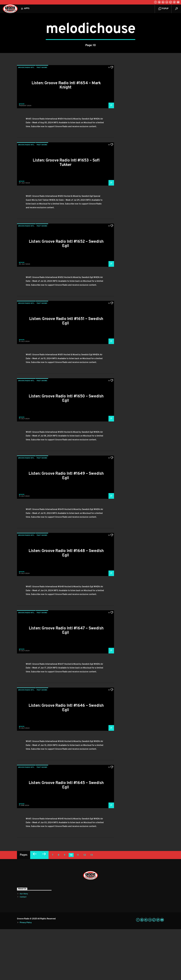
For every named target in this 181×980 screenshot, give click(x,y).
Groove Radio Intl (26, 118)
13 (92, 906)
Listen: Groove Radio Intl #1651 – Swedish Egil (66, 372)
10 (71, 906)
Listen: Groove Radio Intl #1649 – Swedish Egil (66, 527)
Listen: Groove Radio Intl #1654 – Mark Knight (66, 136)
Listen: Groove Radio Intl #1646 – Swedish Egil (66, 759)
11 (78, 906)
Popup (163, 9)
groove (22, 155)
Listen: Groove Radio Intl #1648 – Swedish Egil (66, 604)
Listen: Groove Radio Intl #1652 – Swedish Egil (66, 295)
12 (85, 906)
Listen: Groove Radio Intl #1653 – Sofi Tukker (66, 214)
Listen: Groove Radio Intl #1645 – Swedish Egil (66, 836)
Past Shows (42, 118)
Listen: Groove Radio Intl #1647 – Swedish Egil (66, 681)
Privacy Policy (26, 974)
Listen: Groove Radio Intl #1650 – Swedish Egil (66, 449)
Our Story (24, 945)
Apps (27, 9)
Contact (23, 948)
